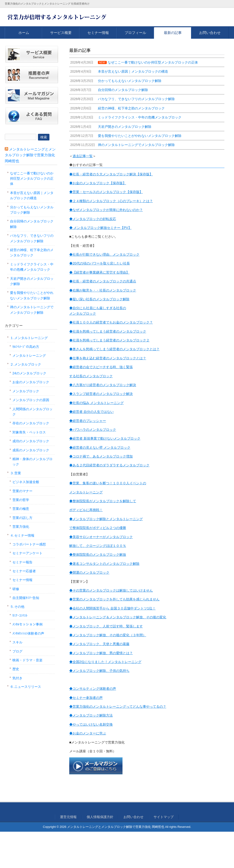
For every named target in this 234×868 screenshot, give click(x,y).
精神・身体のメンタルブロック (32, 462)
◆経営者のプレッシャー (88, 421)
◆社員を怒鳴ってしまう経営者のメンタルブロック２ (109, 340)
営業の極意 (21, 509)
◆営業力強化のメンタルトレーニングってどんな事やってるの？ (118, 706)
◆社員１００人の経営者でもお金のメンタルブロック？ (111, 322)
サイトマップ (164, 817)
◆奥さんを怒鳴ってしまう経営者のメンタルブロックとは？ (114, 349)
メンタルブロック (83, 313)
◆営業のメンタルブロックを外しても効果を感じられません (114, 599)
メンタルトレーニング (86, 492)
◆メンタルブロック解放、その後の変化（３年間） (108, 635)
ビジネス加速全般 (26, 482)
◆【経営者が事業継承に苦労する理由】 (99, 272)
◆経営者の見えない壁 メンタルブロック (100, 447)
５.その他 (17, 607)
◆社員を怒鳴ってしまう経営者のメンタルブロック (108, 331)
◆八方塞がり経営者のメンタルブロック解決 (103, 385)
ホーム (24, 33)
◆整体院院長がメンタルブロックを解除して (103, 501)
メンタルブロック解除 (123, 564)
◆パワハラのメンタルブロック (93, 430)
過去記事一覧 (83, 156)
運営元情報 (68, 817)
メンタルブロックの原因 (31, 400)
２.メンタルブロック (26, 364)
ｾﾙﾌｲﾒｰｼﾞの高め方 (26, 347)
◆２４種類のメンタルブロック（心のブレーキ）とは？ (111, 201)
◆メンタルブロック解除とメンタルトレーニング (106, 519)
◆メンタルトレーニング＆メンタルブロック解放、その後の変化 (118, 617)
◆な (73, 210)
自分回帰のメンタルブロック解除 (32, 224)
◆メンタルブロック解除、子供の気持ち (99, 671)
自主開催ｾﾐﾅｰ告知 (26, 598)
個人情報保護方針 (100, 817)
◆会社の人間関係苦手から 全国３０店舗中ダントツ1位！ (112, 608)
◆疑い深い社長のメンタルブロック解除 (99, 299)
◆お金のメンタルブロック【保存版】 (98, 183)
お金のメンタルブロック (31, 382)
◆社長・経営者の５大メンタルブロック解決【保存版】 (111, 174)
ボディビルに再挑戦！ (86, 510)
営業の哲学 (21, 500)
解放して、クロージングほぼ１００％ (98, 546)
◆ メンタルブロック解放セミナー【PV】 (100, 228)
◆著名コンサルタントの (88, 564)
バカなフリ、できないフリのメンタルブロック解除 (32, 238)
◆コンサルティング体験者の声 (93, 689)
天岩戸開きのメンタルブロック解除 (32, 281)
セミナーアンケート (27, 553)
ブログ (17, 651)
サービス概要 (61, 33)
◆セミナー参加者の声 (86, 698)
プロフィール (135, 33)
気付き (17, 678)
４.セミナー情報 (22, 535)
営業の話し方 (22, 518)
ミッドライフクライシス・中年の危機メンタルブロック (32, 267)
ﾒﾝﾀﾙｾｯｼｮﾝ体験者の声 (28, 633)
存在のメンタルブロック (31, 423)
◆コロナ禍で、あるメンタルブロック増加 (101, 456)
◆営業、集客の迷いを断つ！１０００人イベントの (108, 483)
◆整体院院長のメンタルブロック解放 (98, 555)
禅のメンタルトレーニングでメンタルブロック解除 (32, 310)
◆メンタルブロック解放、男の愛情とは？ (101, 653)
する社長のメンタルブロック (91, 376)
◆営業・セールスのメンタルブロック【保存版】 (106, 192)
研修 (16, 589)
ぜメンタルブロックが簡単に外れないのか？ (109, 210)
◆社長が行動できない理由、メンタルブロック (104, 254)
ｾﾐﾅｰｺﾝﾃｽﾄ (20, 615)
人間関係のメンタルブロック (32, 412)
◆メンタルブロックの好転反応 (93, 219)
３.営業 (16, 473)
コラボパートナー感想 (29, 544)
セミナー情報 (98, 33)
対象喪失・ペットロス (29, 432)
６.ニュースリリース (26, 687)
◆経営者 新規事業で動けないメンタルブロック (105, 438)
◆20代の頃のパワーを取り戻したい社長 (100, 263)
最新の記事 (173, 33)
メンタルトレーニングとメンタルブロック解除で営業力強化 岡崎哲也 (30, 155)
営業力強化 (21, 527)
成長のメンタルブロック (31, 450)
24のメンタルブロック (29, 373)
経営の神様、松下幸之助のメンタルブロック (32, 253)
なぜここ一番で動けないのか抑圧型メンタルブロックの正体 (32, 179)
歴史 (16, 669)
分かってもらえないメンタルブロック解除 (32, 210)
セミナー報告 (22, 562)
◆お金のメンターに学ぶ (88, 733)
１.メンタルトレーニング (29, 338)
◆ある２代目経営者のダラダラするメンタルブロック (109, 465)
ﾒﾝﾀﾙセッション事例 (27, 624)
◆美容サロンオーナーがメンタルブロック (101, 537)
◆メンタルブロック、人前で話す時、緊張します (106, 626)
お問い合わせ (210, 33)
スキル (17, 642)
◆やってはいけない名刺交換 (91, 724)
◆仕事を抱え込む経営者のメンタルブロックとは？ (108, 358)
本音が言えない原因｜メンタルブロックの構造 (32, 195)
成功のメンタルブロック (31, 441)
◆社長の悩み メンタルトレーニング (96, 403)
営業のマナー (22, 491)
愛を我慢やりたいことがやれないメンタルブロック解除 (32, 295)
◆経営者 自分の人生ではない (91, 412)
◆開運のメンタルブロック (89, 572)
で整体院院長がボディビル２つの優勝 (98, 528)
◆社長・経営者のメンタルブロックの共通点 (103, 281)
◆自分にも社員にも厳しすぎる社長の (98, 308)
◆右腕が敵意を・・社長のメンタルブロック (103, 290)
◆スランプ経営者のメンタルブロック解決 (101, 394)
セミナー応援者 (24, 571)
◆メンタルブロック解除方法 (91, 715)
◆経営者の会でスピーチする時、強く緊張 (101, 367)
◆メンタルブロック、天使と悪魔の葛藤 (99, 644)
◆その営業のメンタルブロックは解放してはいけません (111, 590)
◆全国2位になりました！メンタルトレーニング (105, 662)
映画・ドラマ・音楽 (27, 660)
